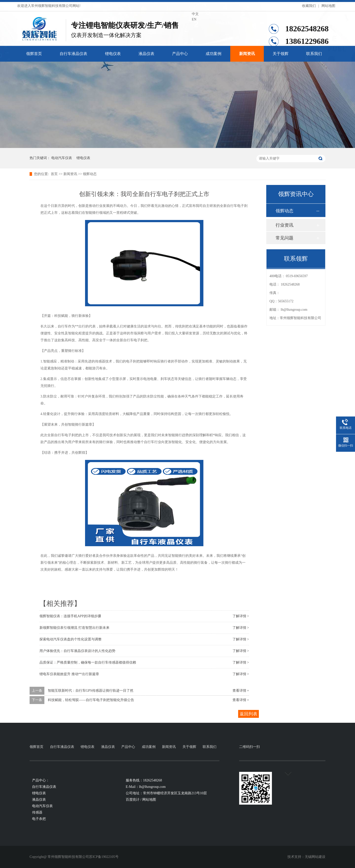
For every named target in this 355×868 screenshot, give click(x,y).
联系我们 (314, 54)
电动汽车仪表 (62, 158)
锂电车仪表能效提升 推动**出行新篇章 (69, 674)
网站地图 (328, 6)
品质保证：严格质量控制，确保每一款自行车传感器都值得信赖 (88, 662)
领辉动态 (90, 174)
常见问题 (284, 238)
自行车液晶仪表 (73, 54)
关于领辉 (281, 54)
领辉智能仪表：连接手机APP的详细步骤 (70, 616)
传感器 (37, 812)
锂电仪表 (113, 54)
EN (194, 19)
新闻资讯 (247, 54)
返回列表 (248, 714)
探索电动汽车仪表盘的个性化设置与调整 (71, 639)
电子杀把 (39, 819)
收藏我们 (309, 6)
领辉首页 (34, 54)
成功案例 (213, 54)
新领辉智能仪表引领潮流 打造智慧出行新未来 (74, 628)
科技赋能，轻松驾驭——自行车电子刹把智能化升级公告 (91, 700)
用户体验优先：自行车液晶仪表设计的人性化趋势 (77, 651)
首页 (54, 174)
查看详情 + (241, 691)
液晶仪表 (146, 54)
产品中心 (180, 54)
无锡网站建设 (315, 857)
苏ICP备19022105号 (104, 857)
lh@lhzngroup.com (294, 310)
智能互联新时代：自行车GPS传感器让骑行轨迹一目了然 (91, 691)
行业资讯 (284, 225)
